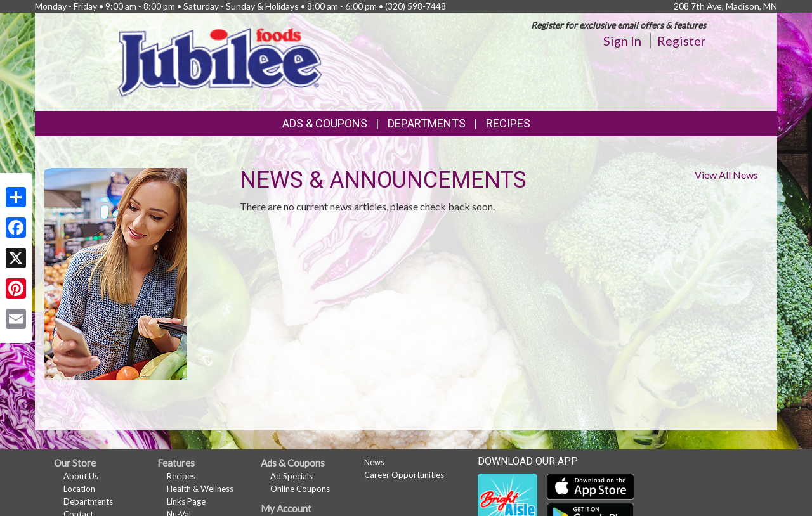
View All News (726, 175)
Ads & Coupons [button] (325, 123)
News (374, 462)
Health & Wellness (200, 489)
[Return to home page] (221, 61)
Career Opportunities (404, 475)
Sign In (622, 41)
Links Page (186, 501)
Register (682, 41)
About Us (81, 476)
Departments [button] (427, 123)
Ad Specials (291, 476)
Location (79, 489)
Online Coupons (300, 489)
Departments (88, 501)
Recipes (508, 123)
